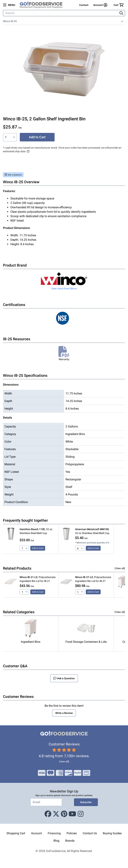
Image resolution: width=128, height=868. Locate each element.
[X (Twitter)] (56, 814)
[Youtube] (72, 814)
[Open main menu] (9, 5)
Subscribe (86, 802)
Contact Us (90, 833)
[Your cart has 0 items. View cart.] (119, 5)
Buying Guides (112, 833)
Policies (72, 833)
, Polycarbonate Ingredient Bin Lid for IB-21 (38, 579)
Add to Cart (37, 137)
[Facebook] (48, 814)
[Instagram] (81, 814)
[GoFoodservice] (43, 5)
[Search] (61, 13)
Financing (54, 833)
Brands (70, 841)
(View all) (120, 568)
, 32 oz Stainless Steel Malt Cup (36, 531)
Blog (56, 841)
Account (36, 833)
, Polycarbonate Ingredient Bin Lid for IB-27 (93, 579)
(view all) (64, 761)
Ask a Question (13, 175)
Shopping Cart (16, 833)
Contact (84, 5)
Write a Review (64, 713)
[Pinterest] (64, 814)
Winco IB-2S (10, 21)
